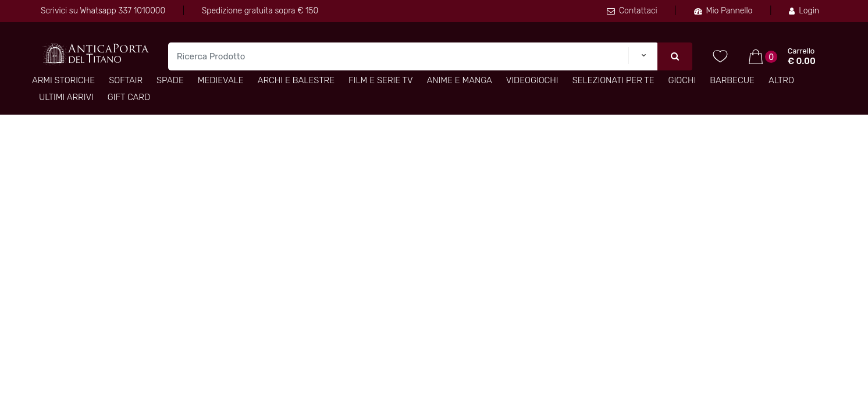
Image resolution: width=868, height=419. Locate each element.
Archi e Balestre (296, 80)
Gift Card (129, 97)
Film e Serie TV (380, 80)
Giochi (682, 80)
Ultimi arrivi (66, 97)
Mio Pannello (723, 11)
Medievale (221, 80)
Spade (170, 80)
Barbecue (732, 80)
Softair (126, 80)
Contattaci (632, 11)
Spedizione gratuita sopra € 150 (260, 11)
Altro (781, 80)
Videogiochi (532, 80)
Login (804, 11)
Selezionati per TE (613, 80)
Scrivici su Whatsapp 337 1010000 (103, 11)
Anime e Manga (460, 80)
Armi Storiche (63, 80)
